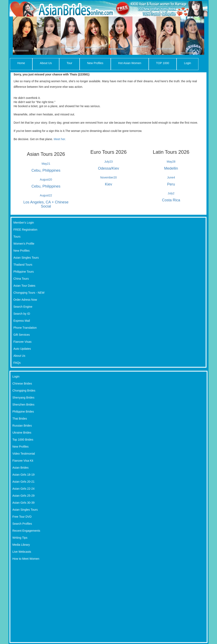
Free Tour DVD (22, 517)
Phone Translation (25, 328)
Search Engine (23, 307)
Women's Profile (24, 244)
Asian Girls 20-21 (23, 482)
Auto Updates (22, 349)
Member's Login (24, 223)
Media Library (21, 545)
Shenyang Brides (23, 398)
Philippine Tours (24, 272)
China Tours (21, 279)
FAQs (17, 363)
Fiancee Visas (22, 342)
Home (21, 63)
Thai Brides (20, 419)
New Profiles (95, 63)
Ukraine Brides (22, 433)
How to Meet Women (26, 559)
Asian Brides (21, 468)
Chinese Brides (22, 384)
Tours (17, 237)
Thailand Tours (23, 265)
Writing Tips (20, 538)
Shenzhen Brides (23, 405)
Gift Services (22, 335)
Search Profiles (22, 524)
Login (188, 63)
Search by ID (22, 314)
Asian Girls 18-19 (23, 475)
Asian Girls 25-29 (23, 496)
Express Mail (22, 321)
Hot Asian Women (130, 63)
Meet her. (60, 139)
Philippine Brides (23, 412)
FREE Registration (25, 230)
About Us (46, 63)
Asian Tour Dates (24, 286)
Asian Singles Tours (26, 258)
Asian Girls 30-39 (23, 503)
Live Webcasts (22, 552)
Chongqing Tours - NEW (29, 293)
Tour (69, 63)
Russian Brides (22, 426)
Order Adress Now (25, 300)
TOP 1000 (163, 63)
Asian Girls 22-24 (23, 489)
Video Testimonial (24, 454)
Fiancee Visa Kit (23, 461)
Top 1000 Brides (23, 440)
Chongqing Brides (24, 391)
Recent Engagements (26, 531)
